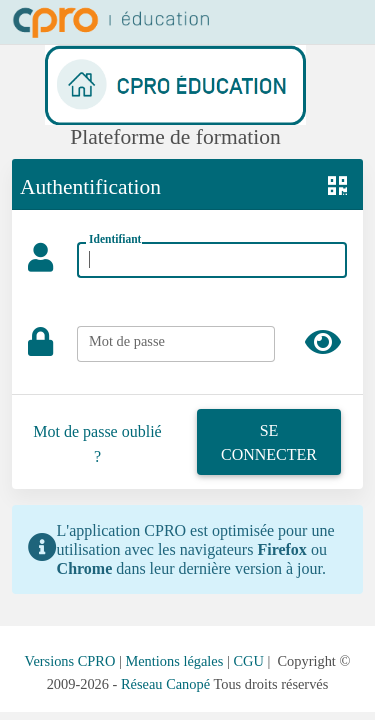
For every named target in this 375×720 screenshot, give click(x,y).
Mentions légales (174, 661)
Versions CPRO (70, 661)
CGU (248, 661)
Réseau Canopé (165, 684)
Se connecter (269, 442)
